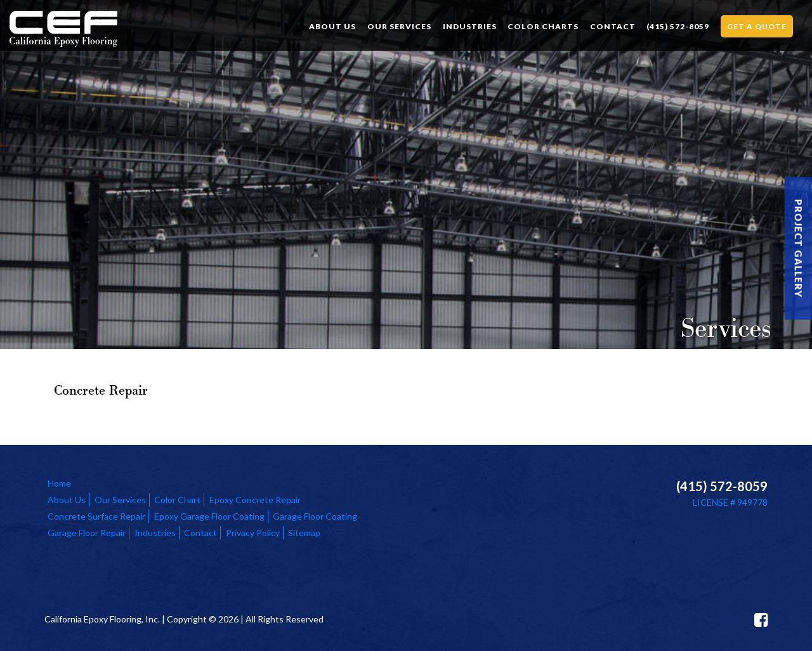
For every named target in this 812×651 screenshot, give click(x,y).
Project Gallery (799, 248)
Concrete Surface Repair (96, 516)
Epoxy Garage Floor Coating (209, 516)
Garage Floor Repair (87, 533)
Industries (470, 26)
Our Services (399, 26)
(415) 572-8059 (678, 26)
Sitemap (304, 533)
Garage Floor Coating (315, 516)
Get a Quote (757, 26)
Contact (613, 26)
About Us (332, 26)
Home (59, 483)
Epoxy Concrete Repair (255, 500)
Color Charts (543, 26)
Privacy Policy (253, 533)
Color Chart (177, 500)
